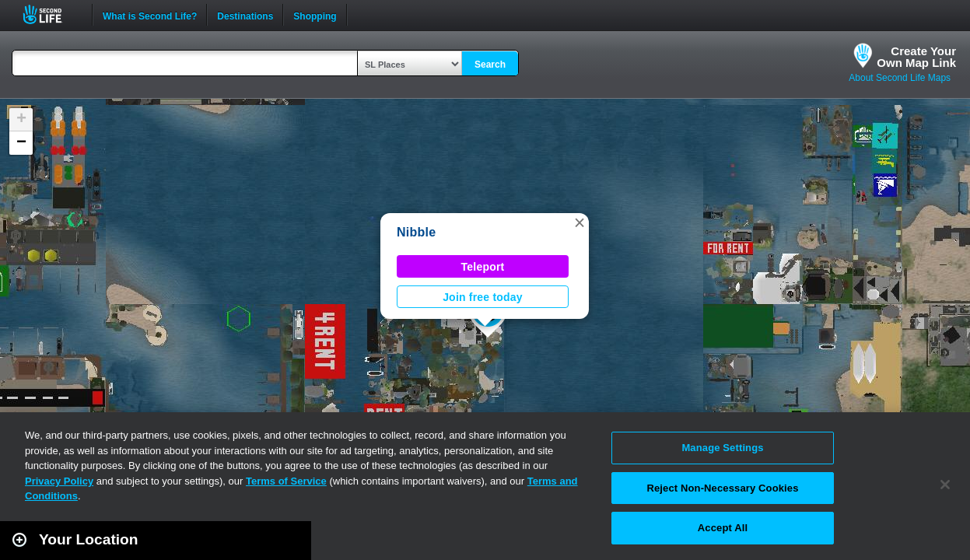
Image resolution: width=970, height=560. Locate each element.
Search (490, 65)
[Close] (945, 485)
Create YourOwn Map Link (916, 57)
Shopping (315, 15)
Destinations (245, 15)
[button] (580, 222)
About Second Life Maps (900, 78)
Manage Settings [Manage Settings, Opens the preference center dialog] (722, 448)
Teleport (483, 267)
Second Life (51, 14)
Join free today (483, 297)
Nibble (416, 232)
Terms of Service (286, 481)
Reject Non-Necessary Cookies (722, 488)
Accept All (723, 528)
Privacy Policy (59, 481)
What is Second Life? (150, 15)
